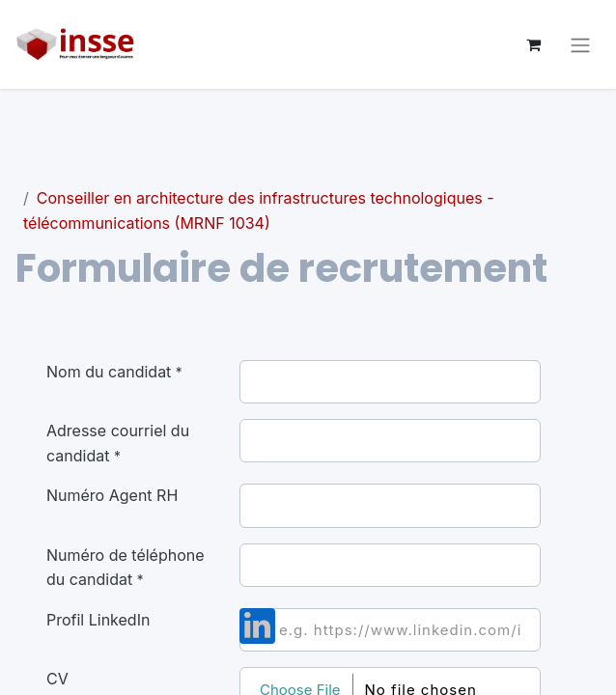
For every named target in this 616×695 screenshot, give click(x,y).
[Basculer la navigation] (580, 44)
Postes (41, 174)
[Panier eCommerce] (533, 44)
